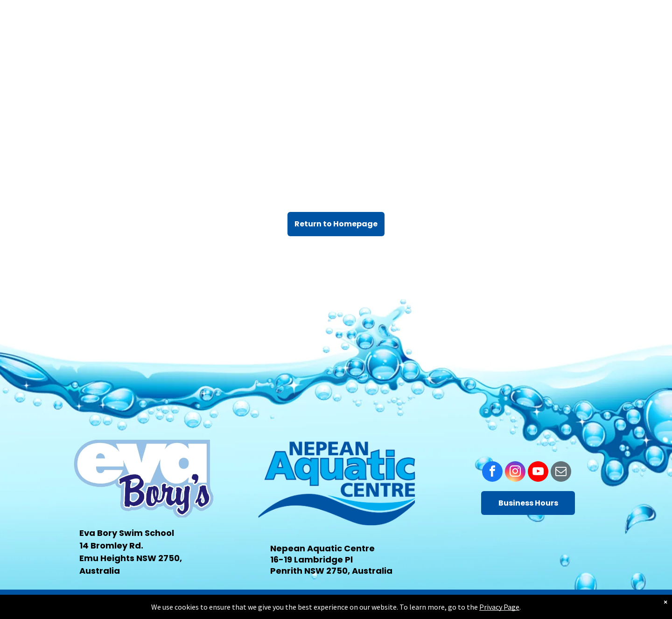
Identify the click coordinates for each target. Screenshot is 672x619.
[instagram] (515, 473)
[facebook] (492, 473)
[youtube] (538, 473)
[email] (561, 473)
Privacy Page (499, 607)
